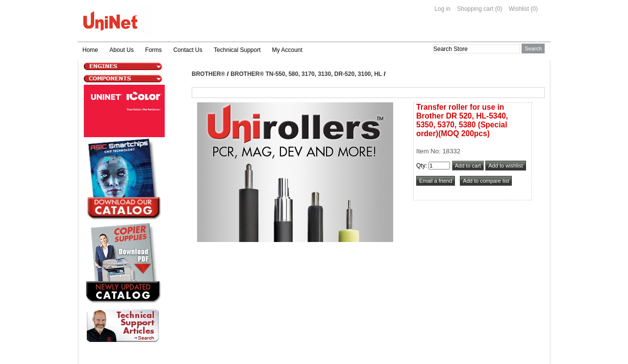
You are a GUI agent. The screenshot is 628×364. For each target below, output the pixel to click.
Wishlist (519, 9)
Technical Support (237, 50)
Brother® (208, 74)
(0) (499, 9)
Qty (421, 166)
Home (90, 50)
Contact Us (188, 50)
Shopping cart (475, 9)
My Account (287, 50)
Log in (442, 9)
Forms (153, 50)
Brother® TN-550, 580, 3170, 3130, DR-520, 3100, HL (306, 74)
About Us (121, 50)
